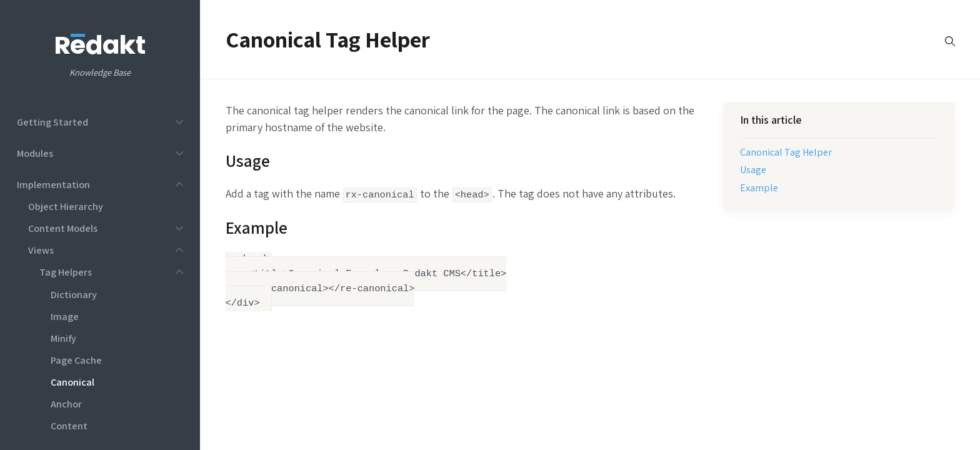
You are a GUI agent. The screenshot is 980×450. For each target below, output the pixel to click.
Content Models (63, 228)
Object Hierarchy (66, 206)
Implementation (53, 184)
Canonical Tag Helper (786, 152)
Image (65, 316)
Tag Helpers (66, 272)
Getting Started (52, 122)
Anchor (66, 404)
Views (41, 250)
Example (759, 187)
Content (69, 426)
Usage (753, 169)
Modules (35, 153)
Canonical (72, 382)
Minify (63, 338)
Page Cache (76, 360)
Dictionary (74, 294)
